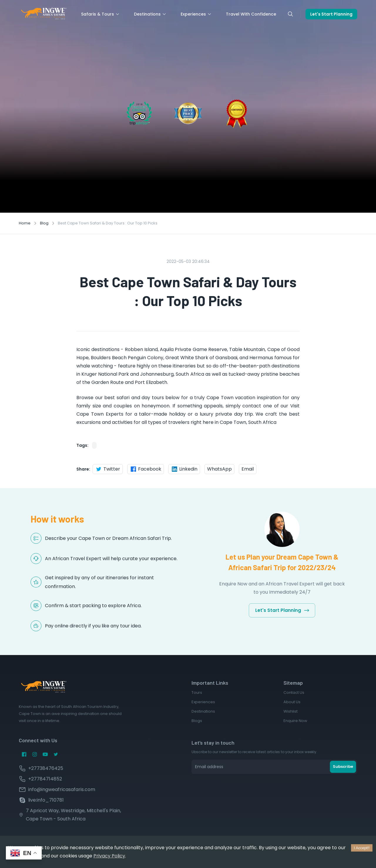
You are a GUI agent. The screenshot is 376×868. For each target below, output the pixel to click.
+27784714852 (45, 779)
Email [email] (248, 469)
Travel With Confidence (251, 14)
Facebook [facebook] (146, 469)
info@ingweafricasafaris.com (62, 789)
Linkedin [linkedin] (184, 469)
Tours (197, 692)
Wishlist (291, 711)
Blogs (197, 721)
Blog (44, 223)
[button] (94, 445)
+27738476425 (46, 768)
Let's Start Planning (331, 14)
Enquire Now (295, 721)
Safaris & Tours (100, 14)
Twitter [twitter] (108, 469)
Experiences (196, 14)
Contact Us (294, 692)
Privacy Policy (109, 856)
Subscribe (343, 767)
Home (25, 223)
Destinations (150, 14)
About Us (292, 702)
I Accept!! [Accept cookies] (362, 848)
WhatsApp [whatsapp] (219, 469)
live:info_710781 (46, 800)
